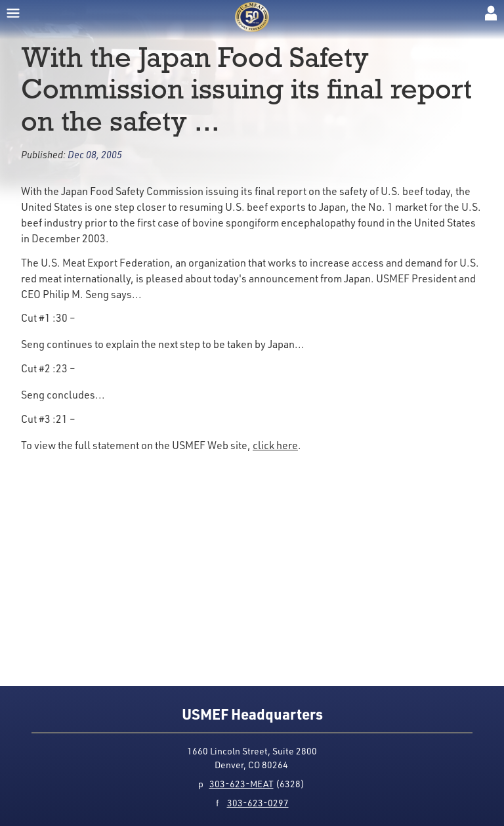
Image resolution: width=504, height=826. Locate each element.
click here (275, 445)
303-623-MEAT (241, 784)
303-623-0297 (258, 803)
